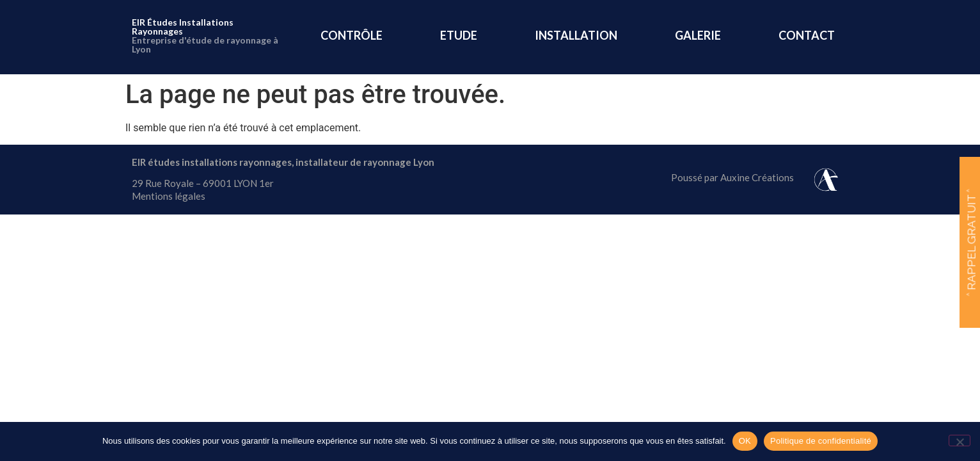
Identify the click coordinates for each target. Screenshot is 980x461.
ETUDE (459, 35)
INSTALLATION (576, 35)
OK (745, 441)
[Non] (960, 441)
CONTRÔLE (352, 35)
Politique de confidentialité (821, 441)
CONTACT (807, 35)
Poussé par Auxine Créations (732, 177)
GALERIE (698, 35)
